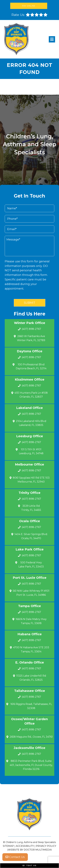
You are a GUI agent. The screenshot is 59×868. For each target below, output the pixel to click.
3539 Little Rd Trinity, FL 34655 (31, 508)
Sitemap (8, 846)
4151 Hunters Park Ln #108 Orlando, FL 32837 (31, 395)
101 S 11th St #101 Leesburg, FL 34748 (31, 451)
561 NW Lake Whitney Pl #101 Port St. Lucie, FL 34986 (31, 593)
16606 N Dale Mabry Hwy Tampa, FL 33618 (31, 621)
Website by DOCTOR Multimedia (30, 850)
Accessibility (25, 846)
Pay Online (29, 6)
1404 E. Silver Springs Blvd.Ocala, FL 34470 (31, 536)
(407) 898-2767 (31, 329)
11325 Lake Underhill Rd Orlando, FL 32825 (31, 678)
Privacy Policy (46, 846)
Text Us (30, 865)
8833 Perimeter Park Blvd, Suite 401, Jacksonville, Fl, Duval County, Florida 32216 (31, 765)
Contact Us (15, 857)
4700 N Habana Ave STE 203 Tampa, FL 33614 (31, 649)
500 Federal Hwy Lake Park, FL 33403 (31, 565)
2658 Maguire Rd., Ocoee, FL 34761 (31, 737)
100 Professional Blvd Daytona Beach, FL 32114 (31, 367)
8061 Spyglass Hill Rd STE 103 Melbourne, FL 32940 (31, 480)
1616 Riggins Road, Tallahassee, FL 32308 (31, 706)
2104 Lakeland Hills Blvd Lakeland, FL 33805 (31, 423)
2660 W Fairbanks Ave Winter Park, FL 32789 (31, 338)
